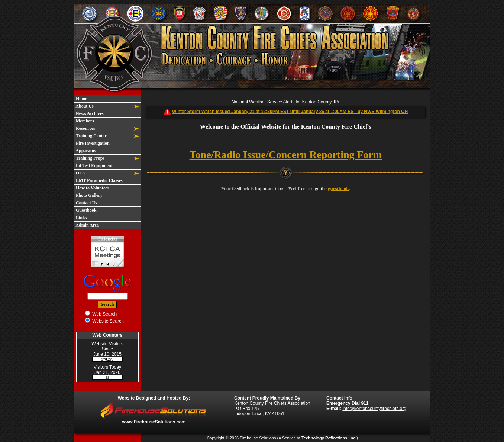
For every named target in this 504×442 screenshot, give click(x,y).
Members (84, 121)
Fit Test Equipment (94, 166)
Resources (85, 128)
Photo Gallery (89, 195)
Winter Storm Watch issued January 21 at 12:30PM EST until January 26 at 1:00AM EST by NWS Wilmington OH (290, 112)
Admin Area (87, 225)
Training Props (90, 158)
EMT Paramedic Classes (99, 180)
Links (81, 218)
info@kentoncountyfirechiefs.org (374, 409)
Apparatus (85, 151)
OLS (80, 173)
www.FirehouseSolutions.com (154, 422)
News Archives (89, 113)
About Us (84, 106)
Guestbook (85, 210)
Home (81, 99)
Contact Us (86, 203)
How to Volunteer (92, 188)
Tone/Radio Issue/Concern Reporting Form (286, 155)
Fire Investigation (92, 143)
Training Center (91, 136)
